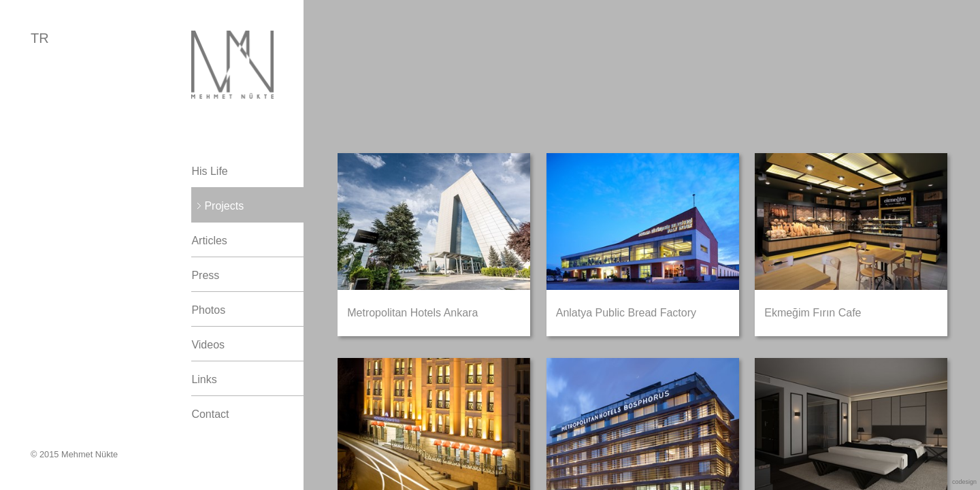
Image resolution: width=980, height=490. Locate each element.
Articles (209, 241)
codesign (964, 482)
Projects (224, 206)
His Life (209, 171)
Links (204, 379)
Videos (208, 345)
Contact (210, 414)
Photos (208, 310)
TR (40, 38)
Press (205, 275)
